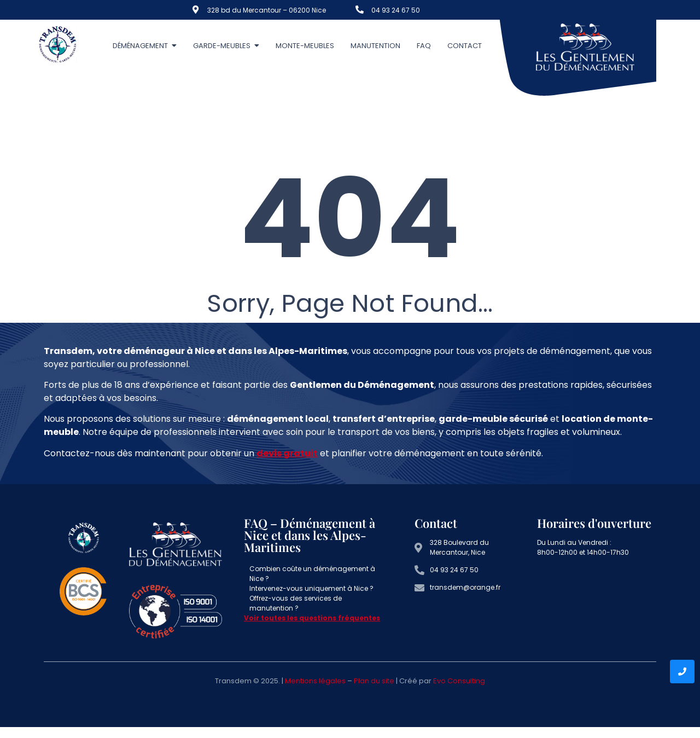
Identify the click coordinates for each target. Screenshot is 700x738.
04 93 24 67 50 (396, 10)
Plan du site (374, 681)
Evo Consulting (459, 681)
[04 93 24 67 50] (360, 10)
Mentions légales (315, 681)
